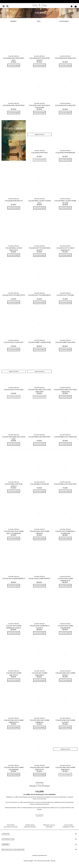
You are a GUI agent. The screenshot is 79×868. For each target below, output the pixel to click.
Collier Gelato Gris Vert (14, 342)
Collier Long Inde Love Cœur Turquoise (65, 391)
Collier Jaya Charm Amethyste (14, 674)
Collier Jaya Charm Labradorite (65, 580)
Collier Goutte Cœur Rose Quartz (39, 249)
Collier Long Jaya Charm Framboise (39, 721)
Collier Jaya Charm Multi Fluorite (39, 627)
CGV (35, 861)
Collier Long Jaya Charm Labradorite (14, 721)
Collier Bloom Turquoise (65, 105)
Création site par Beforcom (40, 855)
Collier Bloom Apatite (14, 201)
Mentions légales (28, 861)
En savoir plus (40, 815)
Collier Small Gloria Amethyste (14, 249)
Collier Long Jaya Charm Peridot (65, 674)
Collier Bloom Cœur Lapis (65, 58)
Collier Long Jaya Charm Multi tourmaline (14, 532)
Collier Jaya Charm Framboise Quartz (14, 627)
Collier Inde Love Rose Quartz (14, 485)
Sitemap (53, 861)
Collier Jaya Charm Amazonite (39, 674)
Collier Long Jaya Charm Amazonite (65, 768)
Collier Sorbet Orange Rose (39, 342)
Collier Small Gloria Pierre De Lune (65, 202)
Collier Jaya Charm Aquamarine (65, 627)
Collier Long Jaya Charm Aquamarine (14, 768)
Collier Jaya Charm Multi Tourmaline (65, 532)
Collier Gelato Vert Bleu (14, 390)
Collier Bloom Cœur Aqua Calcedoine (39, 106)
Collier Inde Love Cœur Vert (65, 484)
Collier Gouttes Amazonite (39, 295)
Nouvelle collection (14, 56)
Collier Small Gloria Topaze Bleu (39, 202)
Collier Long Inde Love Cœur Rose (14, 438)
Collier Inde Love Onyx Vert (39, 437)
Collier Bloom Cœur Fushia (14, 105)
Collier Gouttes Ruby (65, 295)
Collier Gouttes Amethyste (14, 295)
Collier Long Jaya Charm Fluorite (65, 721)
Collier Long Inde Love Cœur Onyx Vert (39, 391)
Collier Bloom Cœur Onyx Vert (14, 59)
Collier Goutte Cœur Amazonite (65, 249)
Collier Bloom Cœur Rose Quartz (39, 59)
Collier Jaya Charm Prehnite (14, 578)
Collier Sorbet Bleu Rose (65, 342)
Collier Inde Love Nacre (39, 484)
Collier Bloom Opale (39, 153)
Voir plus (40, 783)
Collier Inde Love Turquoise (65, 437)
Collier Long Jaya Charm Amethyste (39, 768)
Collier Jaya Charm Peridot (39, 578)
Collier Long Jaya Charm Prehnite (39, 532)
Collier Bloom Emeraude (65, 153)
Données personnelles (44, 861)
